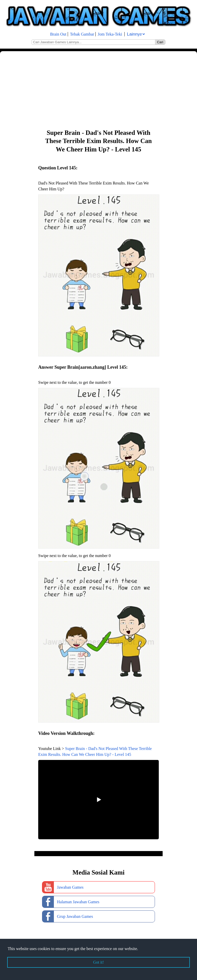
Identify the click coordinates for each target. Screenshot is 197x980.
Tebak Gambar (82, 34)
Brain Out (58, 34)
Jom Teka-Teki (110, 34)
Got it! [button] (98, 962)
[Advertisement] (98, 90)
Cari (160, 42)
